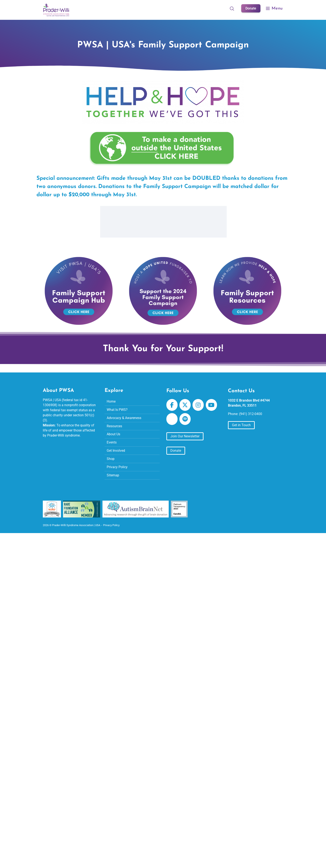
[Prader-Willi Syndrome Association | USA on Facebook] (172, 405)
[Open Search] (232, 8)
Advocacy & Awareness (124, 418)
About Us (113, 434)
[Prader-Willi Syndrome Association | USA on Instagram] (198, 405)
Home (111, 401)
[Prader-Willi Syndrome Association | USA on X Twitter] (185, 405)
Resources (114, 426)
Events (112, 443)
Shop (111, 459)
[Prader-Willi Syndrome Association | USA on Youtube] (211, 405)
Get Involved (116, 451)
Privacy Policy (117, 467)
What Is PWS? (117, 410)
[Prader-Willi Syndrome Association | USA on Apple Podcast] (172, 419)
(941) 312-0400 (251, 414)
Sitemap (113, 475)
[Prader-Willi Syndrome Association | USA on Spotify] (185, 419)
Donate (251, 8)
